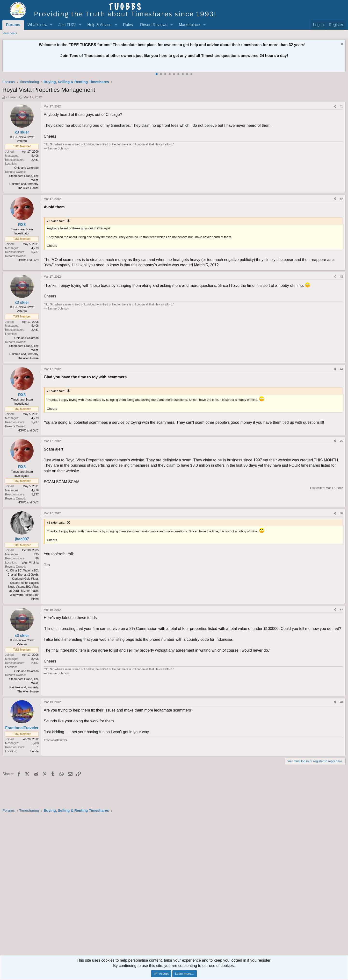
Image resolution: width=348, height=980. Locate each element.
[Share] (335, 107)
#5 (341, 441)
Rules (128, 25)
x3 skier (11, 97)
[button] (51, 25)
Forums (13, 25)
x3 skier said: (56, 221)
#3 (341, 277)
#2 (341, 199)
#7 (341, 610)
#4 (341, 369)
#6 (341, 513)
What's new (37, 25)
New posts (10, 33)
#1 (341, 106)
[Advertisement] (147, 886)
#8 (341, 702)
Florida (34, 751)
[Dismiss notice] (341, 45)
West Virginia (30, 563)
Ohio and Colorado (26, 168)
